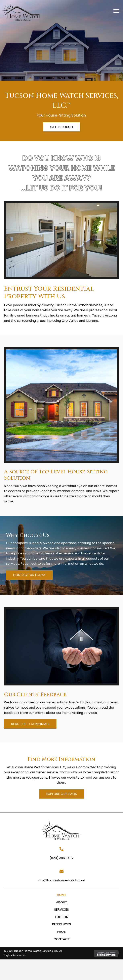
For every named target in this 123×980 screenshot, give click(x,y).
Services (61, 910)
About (62, 902)
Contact (62, 939)
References (61, 924)
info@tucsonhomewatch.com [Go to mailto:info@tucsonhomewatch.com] (61, 880)
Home (61, 895)
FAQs (61, 932)
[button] (116, 11)
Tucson (61, 917)
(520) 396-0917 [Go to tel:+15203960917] (62, 858)
